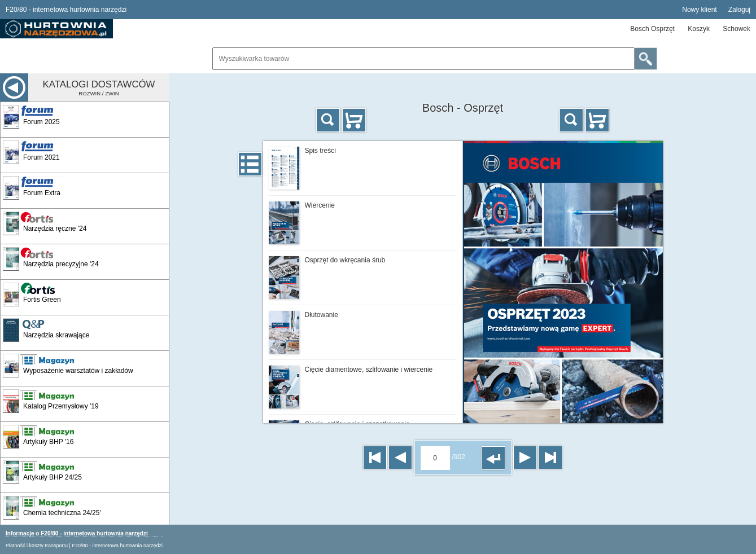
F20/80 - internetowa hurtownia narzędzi (117, 546)
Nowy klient (699, 10)
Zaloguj (739, 10)
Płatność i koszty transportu (37, 546)
